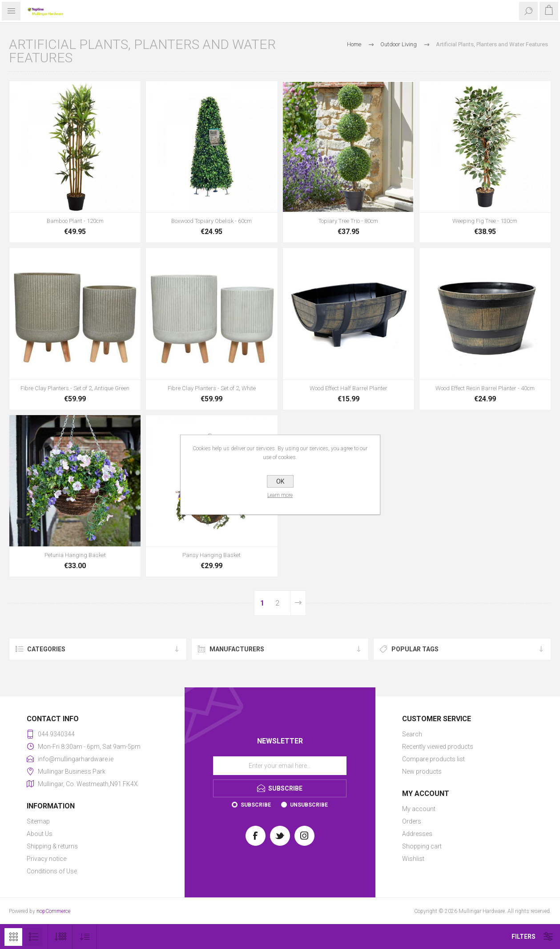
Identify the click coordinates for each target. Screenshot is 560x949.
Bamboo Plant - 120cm (75, 221)
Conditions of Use (52, 871)
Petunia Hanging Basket (75, 555)
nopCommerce (53, 911)
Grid (13, 937)
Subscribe (256, 805)
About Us (40, 834)
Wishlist (413, 859)
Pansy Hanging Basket (212, 555)
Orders (412, 821)
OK (280, 481)
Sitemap (38, 821)
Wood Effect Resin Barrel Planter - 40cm (485, 388)
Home (354, 44)
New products (422, 771)
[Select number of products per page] (60, 937)
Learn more (280, 495)
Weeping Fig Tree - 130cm (485, 221)
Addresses (417, 834)
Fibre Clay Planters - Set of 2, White (212, 388)
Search (412, 734)
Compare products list (433, 759)
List (33, 937)
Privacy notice (46, 859)
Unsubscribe (309, 805)
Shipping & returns (52, 846)
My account (419, 809)
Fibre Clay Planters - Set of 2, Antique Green (75, 388)
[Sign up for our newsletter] (280, 766)
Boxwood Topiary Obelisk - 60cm (212, 221)
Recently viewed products (438, 747)
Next (298, 603)
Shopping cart (422, 846)
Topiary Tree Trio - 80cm (348, 221)
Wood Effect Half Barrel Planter (348, 388)
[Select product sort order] (85, 937)
